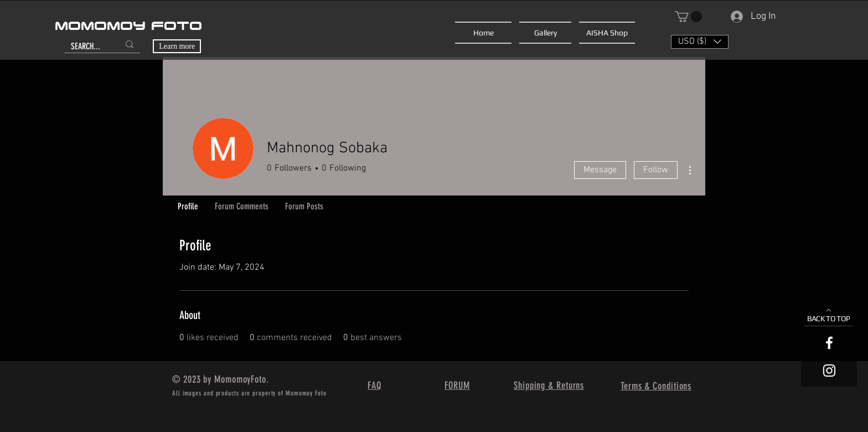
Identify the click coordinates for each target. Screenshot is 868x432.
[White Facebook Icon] (829, 343)
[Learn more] (177, 46)
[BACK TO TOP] (828, 315)
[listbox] (700, 42)
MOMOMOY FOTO (128, 27)
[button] (688, 17)
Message (600, 170)
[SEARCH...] (87, 47)
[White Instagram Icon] (829, 371)
